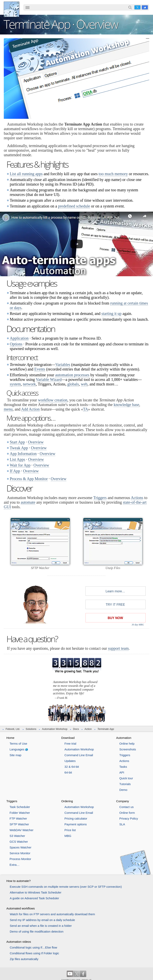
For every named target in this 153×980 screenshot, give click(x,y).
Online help (127, 744)
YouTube (70, 974)
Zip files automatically (24, 959)
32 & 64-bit (72, 767)
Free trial (70, 744)
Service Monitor (20, 853)
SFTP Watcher (19, 824)
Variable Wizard (49, 379)
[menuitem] (27, 8)
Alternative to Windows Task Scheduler (36, 892)
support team (118, 648)
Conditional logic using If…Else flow (33, 947)
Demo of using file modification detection (37, 931)
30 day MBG (138, 625)
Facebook (145, 7)
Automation (124, 738)
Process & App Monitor (29, 479)
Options (16, 344)
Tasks (123, 767)
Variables (63, 365)
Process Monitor (20, 859)
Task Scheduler (20, 807)
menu (8, 409)
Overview (36, 442)
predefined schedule (74, 206)
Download (68, 738)
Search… (130, 7)
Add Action (30, 409)
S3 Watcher (17, 836)
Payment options (76, 824)
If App (15, 471)
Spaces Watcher (21, 847)
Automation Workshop (55, 729)
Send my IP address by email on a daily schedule (42, 920)
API (122, 772)
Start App (17, 442)
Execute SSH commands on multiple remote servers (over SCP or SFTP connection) (66, 887)
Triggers (100, 498)
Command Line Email (79, 755)
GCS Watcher (19, 842)
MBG (68, 836)
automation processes (72, 375)
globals (73, 384)
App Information (23, 454)
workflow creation (53, 400)
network (29, 384)
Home (10, 738)
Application (19, 338)
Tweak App (19, 448)
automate (28, 502)
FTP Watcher (18, 818)
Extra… (15, 865)
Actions (137, 498)
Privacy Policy (129, 818)
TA (86, 409)
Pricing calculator (76, 818)
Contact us (127, 807)
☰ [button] (27, 7)
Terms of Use (18, 744)
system (15, 384)
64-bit (68, 772)
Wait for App (20, 465)
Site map (15, 755)
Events (40, 369)
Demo (123, 790)
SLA (122, 824)
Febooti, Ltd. (11, 9)
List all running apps (26, 174)
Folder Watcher (20, 813)
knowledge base (126, 405)
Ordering (67, 801)
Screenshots (128, 749)
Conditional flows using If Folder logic (34, 953)
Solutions (31, 729)
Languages (17, 749)
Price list (70, 830)
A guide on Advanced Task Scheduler (34, 898)
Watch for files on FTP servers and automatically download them (52, 914)
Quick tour (126, 778)
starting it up (111, 314)
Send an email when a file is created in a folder (41, 926)
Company (123, 801)
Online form (127, 813)
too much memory (113, 174)
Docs (76, 729)
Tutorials (125, 784)
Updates (70, 761)
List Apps (17, 459)
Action (88, 729)
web (84, 384)
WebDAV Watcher (22, 830)
